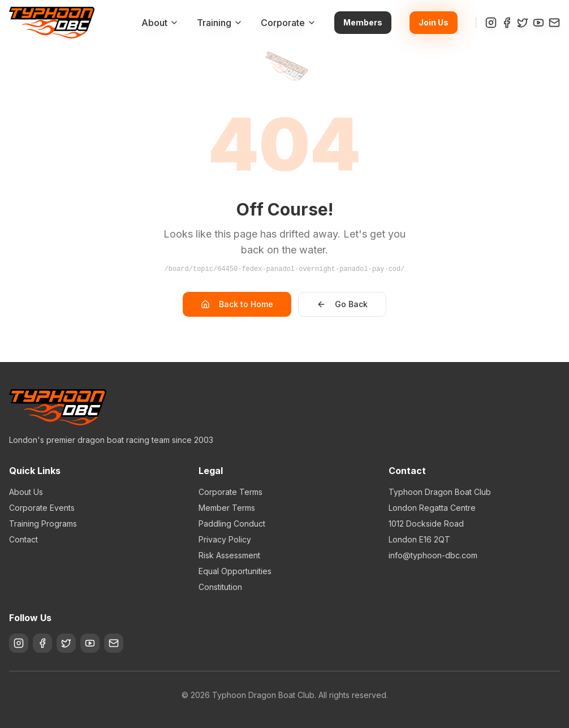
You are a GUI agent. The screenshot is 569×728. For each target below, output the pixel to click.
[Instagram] (491, 23)
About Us (26, 492)
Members (363, 22)
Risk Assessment (229, 555)
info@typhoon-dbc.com (433, 555)
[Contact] (554, 23)
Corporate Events (42, 508)
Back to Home (237, 304)
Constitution (220, 587)
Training (220, 23)
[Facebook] (507, 23)
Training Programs (43, 524)
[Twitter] (523, 23)
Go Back (342, 304)
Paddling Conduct (232, 524)
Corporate (288, 23)
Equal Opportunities (235, 571)
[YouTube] (538, 23)
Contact (23, 539)
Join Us (434, 22)
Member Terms (227, 508)
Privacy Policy (225, 539)
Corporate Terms (230, 492)
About (160, 23)
